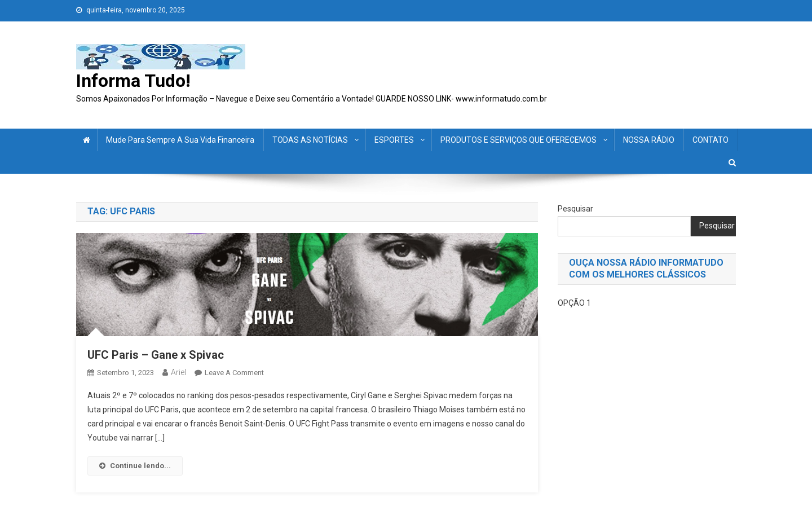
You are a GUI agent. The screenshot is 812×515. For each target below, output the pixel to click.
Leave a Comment (234, 373)
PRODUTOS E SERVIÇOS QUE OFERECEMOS (518, 140)
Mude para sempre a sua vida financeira (180, 140)
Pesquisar (575, 209)
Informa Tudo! (133, 81)
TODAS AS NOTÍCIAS (310, 140)
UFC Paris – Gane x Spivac (156, 355)
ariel (178, 372)
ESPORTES (394, 140)
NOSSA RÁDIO (649, 140)
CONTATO (710, 140)
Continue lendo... (135, 466)
